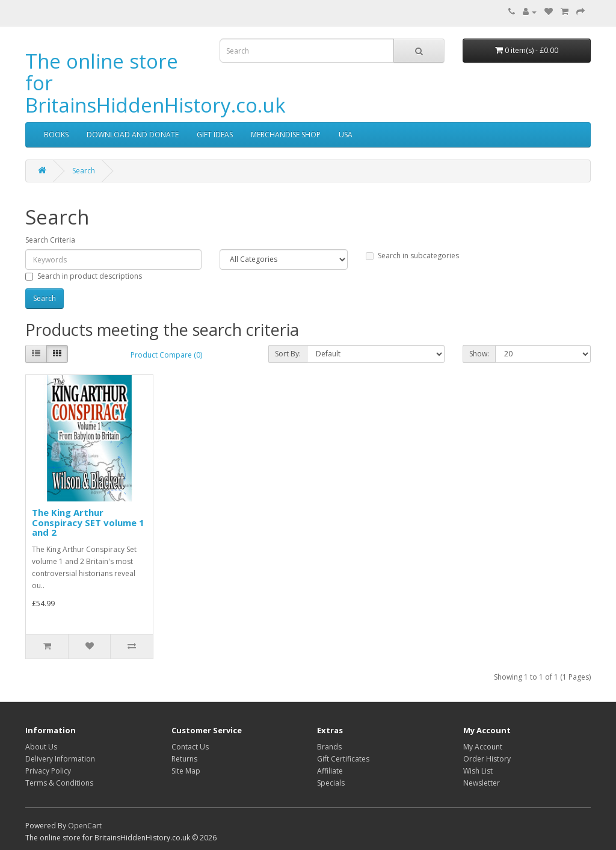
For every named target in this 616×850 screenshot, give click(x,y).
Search (84, 171)
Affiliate (330, 771)
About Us (41, 747)
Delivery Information (60, 759)
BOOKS (56, 135)
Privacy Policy (48, 771)
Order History (487, 759)
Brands (329, 747)
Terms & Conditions (59, 783)
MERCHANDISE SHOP (286, 135)
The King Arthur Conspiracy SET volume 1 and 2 (88, 522)
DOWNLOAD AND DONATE (133, 135)
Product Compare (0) (166, 355)
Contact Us (190, 747)
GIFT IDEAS (215, 135)
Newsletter (482, 783)
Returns (184, 759)
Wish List (478, 771)
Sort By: (288, 354)
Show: (479, 354)
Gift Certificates (343, 759)
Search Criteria (50, 240)
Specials (331, 783)
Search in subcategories (412, 256)
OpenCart (85, 826)
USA (346, 135)
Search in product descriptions (84, 276)
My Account (483, 747)
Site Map (186, 771)
